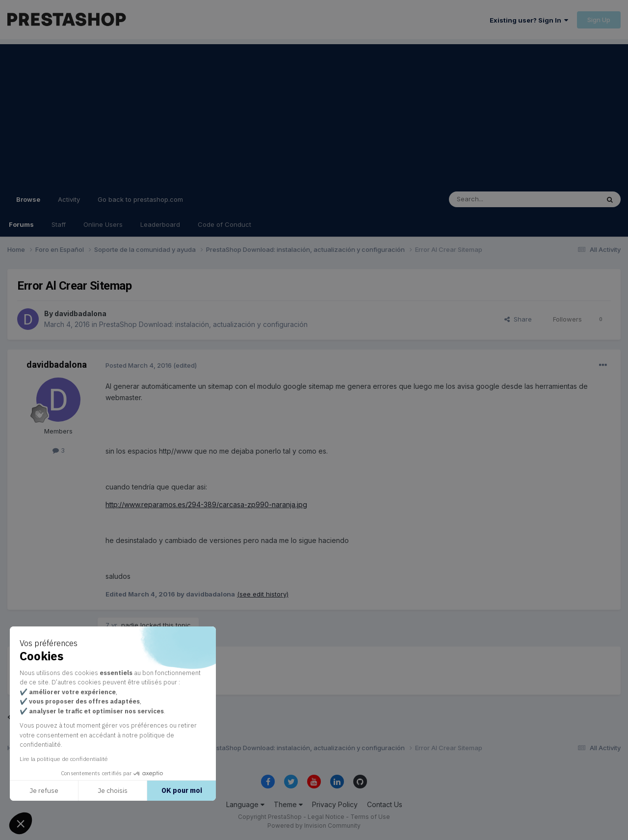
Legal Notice (326, 817)
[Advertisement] (314, 113)
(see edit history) (263, 594)
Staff (59, 224)
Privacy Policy (335, 804)
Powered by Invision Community (314, 826)
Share (518, 319)
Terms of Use (370, 817)
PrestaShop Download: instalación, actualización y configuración (203, 324)
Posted (139, 365)
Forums (21, 224)
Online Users (103, 224)
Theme (288, 804)
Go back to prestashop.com (140, 199)
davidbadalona (80, 313)
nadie (130, 625)
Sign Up (599, 20)
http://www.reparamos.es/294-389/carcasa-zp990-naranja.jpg (206, 504)
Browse (28, 204)
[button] (21, 823)
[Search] (499, 199)
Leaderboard (160, 224)
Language (245, 804)
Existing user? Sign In (529, 20)
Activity (69, 199)
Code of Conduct (224, 224)
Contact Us (385, 804)
